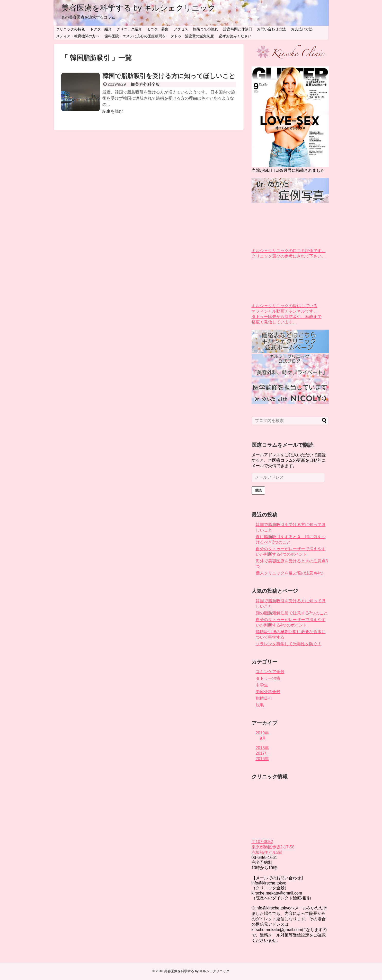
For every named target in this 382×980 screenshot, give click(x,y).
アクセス (181, 29)
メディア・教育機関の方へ (78, 36)
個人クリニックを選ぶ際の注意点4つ (290, 573)
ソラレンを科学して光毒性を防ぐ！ (289, 644)
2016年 (262, 759)
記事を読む (113, 111)
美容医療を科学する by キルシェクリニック (138, 8)
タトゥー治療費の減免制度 (192, 36)
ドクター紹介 (101, 29)
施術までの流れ (206, 29)
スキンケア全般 (270, 672)
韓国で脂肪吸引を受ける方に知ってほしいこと (169, 76)
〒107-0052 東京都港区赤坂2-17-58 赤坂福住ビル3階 (273, 847)
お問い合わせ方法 (271, 29)
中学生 (262, 685)
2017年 (262, 753)
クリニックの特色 (70, 29)
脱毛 (260, 705)
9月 (263, 738)
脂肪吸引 (264, 698)
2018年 (262, 748)
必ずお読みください (235, 36)
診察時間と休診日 (238, 29)
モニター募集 (158, 29)
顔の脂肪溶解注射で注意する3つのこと (292, 613)
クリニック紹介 (129, 29)
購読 (258, 490)
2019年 (262, 733)
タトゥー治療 (268, 678)
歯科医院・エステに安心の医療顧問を (135, 36)
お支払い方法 (302, 29)
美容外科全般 (147, 84)
